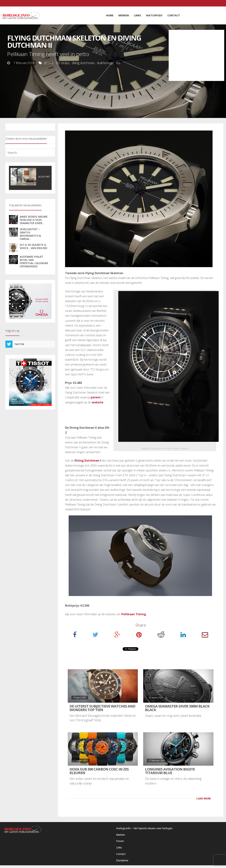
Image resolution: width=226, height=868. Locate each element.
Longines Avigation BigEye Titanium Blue (170, 771)
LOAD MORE (204, 798)
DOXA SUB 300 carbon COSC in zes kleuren (99, 771)
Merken (121, 835)
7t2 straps (62, 63)
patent (96, 397)
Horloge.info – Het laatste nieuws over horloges (144, 828)
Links (119, 847)
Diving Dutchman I (88, 460)
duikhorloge (105, 63)
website (98, 402)
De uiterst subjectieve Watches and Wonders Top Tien (102, 708)
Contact (121, 854)
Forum (120, 841)
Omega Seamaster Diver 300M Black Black (177, 708)
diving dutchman (83, 63)
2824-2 (48, 63)
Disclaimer (122, 860)
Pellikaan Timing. (134, 614)
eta (118, 63)
